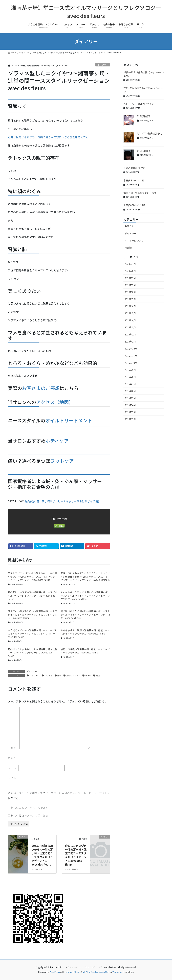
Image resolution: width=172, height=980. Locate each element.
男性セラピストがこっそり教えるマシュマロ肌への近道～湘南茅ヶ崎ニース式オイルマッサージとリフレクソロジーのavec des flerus (33, 577)
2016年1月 (130, 341)
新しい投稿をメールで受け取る (30, 816)
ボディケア (57, 441)
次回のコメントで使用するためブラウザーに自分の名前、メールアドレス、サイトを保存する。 (59, 795)
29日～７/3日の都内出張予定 (139, 104)
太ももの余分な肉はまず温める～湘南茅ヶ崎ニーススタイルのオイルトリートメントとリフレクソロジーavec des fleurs (85, 595)
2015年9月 (130, 370)
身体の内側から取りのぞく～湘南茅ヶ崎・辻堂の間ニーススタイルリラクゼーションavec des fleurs (42, 855)
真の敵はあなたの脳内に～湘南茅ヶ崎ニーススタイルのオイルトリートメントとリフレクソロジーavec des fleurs (85, 614)
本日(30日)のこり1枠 (134, 205)
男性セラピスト (73, 675)
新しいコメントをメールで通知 (30, 808)
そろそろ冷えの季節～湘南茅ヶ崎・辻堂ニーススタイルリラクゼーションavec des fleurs (85, 632)
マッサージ (35, 675)
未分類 (128, 248)
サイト (12, 778)
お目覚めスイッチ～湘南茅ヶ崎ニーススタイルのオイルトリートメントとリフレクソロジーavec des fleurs (33, 634)
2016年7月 (130, 299)
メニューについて (134, 240)
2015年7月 (130, 384)
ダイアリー (103, 65)
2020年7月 (130, 264)
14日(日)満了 (144, 151)
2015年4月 (130, 405)
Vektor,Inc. (117, 972)
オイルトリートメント (69, 420)
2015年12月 (131, 349)
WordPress (55, 972)
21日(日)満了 (144, 116)
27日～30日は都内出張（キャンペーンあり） (144, 74)
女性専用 (49, 675)
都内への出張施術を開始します (140, 193)
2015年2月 (130, 419)
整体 (59, 675)
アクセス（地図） (55, 402)
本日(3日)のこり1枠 (134, 180)
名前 (11, 758)
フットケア (62, 461)
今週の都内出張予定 (134, 168)
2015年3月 (130, 412)
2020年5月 (130, 278)
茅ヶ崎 (88, 675)
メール (13, 768)
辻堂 (98, 675)
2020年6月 (130, 271)
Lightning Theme (73, 972)
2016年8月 (130, 292)
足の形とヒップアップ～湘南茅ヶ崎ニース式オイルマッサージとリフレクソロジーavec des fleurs (33, 595)
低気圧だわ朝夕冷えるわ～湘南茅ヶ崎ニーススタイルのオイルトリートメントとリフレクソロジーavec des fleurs (33, 614)
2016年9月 (130, 285)
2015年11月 (131, 356)
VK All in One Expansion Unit (96, 972)
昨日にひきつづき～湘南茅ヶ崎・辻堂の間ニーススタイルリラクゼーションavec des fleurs (76, 855)
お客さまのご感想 (41, 388)
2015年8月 (130, 377)
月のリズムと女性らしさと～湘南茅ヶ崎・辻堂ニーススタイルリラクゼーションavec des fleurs (33, 653)
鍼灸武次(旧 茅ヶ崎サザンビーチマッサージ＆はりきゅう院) (62, 501)
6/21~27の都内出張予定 (149, 133)
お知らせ (129, 226)
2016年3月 (130, 327)
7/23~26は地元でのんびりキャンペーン (143, 90)
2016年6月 (130, 306)
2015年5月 (130, 398)
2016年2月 (130, 334)
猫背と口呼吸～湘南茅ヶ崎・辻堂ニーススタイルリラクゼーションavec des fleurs (85, 651)
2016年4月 (130, 320)
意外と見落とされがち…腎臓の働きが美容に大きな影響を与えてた (48, 137)
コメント (13, 748)
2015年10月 (131, 363)
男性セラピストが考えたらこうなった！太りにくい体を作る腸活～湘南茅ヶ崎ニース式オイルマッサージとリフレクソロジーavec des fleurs (85, 577)
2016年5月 (130, 313)
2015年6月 (130, 391)
